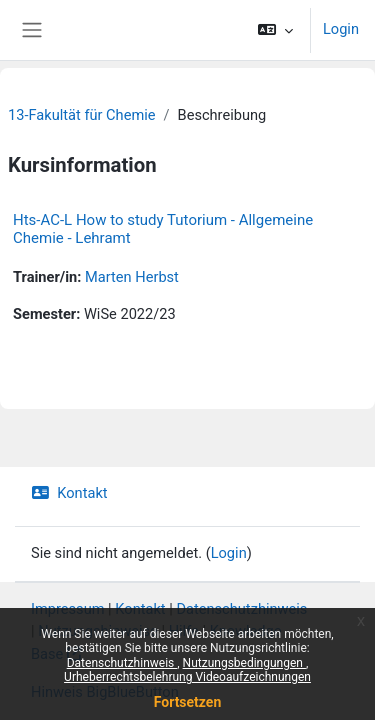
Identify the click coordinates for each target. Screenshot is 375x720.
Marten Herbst (132, 277)
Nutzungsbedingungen (244, 663)
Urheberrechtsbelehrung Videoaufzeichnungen (187, 677)
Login (341, 29)
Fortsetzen (188, 702)
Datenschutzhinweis (122, 663)
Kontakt (69, 493)
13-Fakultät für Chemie (82, 115)
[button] (275, 30)
